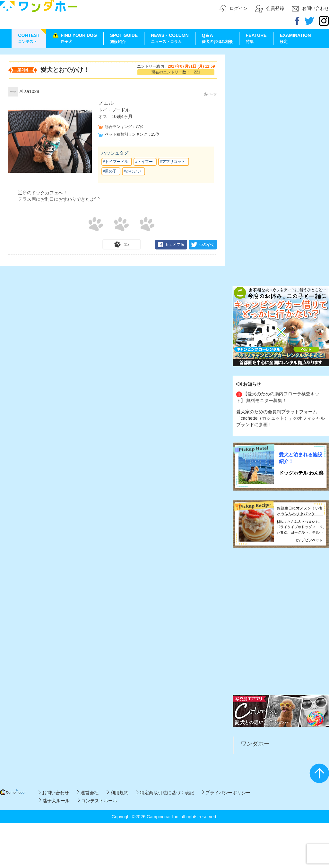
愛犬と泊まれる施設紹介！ (301, 458)
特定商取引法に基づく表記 (165, 793)
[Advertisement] (69, 123)
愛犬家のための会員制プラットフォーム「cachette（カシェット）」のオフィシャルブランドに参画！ (281, 418)
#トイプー (144, 162)
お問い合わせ (54, 793)
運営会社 (88, 793)
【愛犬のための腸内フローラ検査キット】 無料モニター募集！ (278, 397)
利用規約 (117, 793)
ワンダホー (255, 744)
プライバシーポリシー (226, 793)
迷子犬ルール (54, 801)
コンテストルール (97, 801)
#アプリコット (173, 162)
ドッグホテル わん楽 (301, 473)
